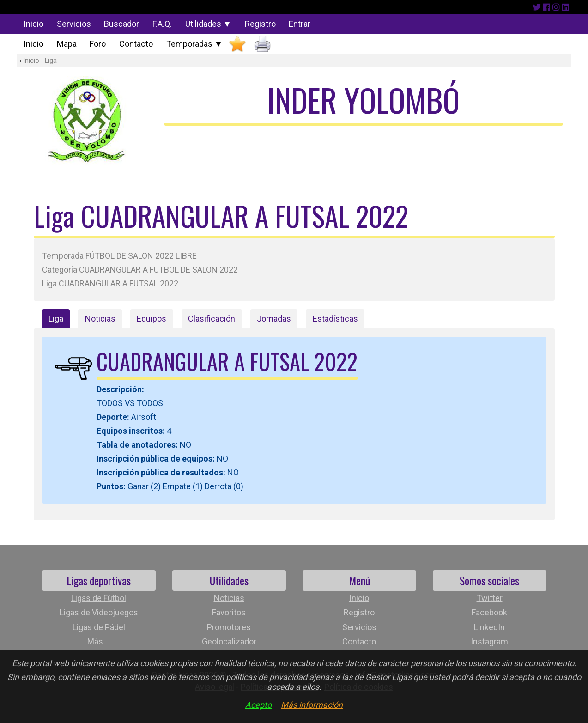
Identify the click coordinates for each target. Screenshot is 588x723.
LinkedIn (489, 627)
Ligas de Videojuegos (99, 612)
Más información (312, 705)
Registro (260, 24)
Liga (51, 61)
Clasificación (212, 319)
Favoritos (229, 612)
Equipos (152, 319)
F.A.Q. (162, 24)
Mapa (67, 44)
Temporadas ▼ (194, 44)
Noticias (100, 319)
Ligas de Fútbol (99, 598)
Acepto (258, 705)
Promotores (229, 627)
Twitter (490, 598)
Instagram (489, 641)
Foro (98, 44)
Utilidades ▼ (208, 24)
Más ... (99, 641)
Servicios (74, 24)
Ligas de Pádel (99, 627)
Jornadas (274, 319)
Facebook (489, 612)
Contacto (136, 44)
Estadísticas (335, 319)
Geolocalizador (229, 641)
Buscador (121, 24)
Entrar (300, 24)
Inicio (33, 24)
